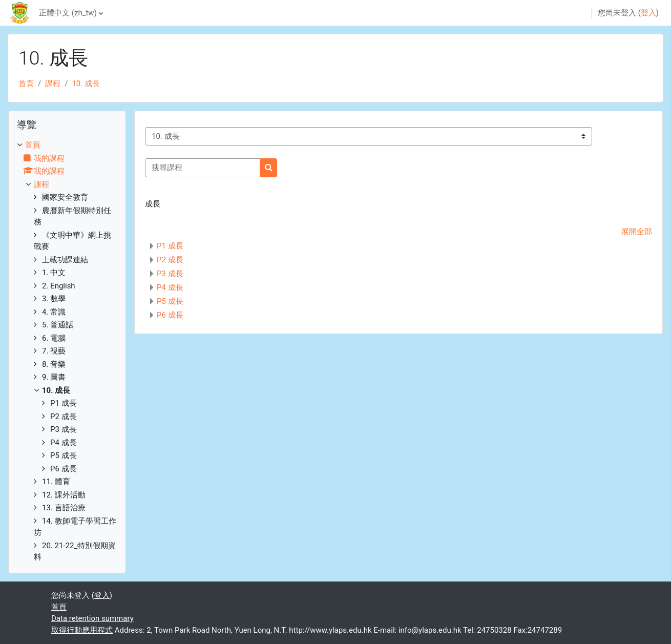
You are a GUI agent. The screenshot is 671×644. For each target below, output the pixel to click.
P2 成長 (170, 260)
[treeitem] (67, 351)
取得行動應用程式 (82, 630)
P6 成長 (170, 315)
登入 (648, 13)
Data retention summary (92, 618)
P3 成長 (170, 274)
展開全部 (637, 232)
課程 (53, 84)
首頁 (26, 84)
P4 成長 (170, 287)
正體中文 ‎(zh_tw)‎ (68, 13)
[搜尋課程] (203, 168)
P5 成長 (170, 301)
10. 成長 (86, 84)
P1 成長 (170, 246)
